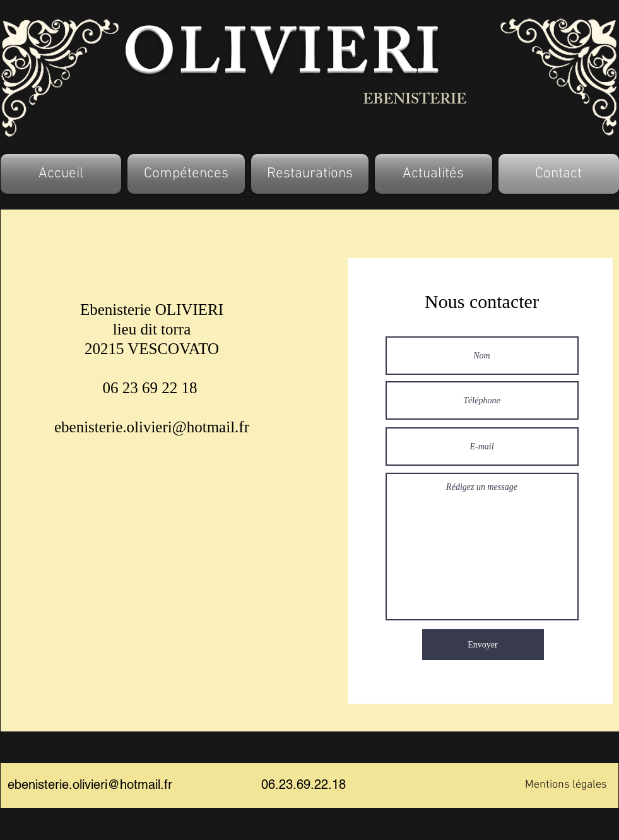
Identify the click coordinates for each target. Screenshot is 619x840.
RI (405, 61)
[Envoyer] (483, 645)
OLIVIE (247, 61)
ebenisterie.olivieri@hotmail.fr (152, 427)
